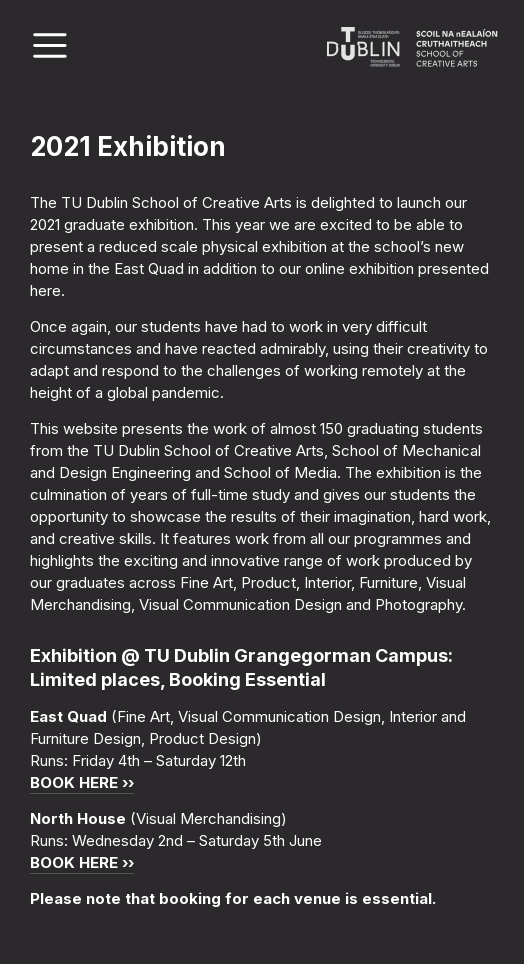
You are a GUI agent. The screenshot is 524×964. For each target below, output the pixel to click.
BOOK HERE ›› (82, 782)
